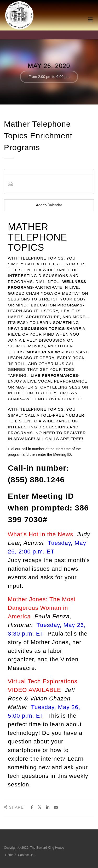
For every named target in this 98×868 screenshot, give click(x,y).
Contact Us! (26, 855)
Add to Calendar (49, 205)
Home (9, 855)
